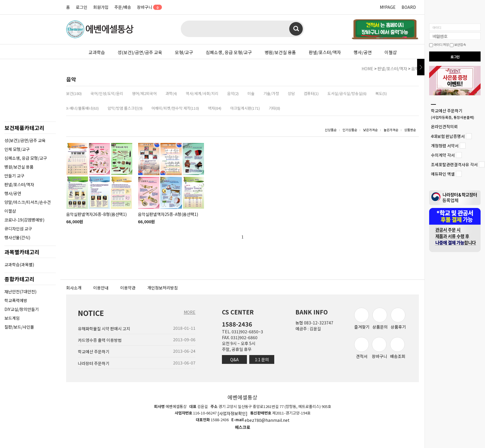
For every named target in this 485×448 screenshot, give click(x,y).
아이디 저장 (439, 44)
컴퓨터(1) (311, 93)
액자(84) (215, 108)
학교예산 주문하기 (453, 114)
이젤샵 (391, 52)
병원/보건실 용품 (280, 52)
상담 (291, 93)
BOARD (409, 7)
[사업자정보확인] (233, 413)
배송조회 (398, 348)
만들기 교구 (14, 176)
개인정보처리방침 (163, 288)
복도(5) (381, 93)
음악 (415, 69)
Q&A (234, 359)
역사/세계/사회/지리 (202, 93)
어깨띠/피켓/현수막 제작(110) (175, 108)
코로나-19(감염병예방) (24, 220)
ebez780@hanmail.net (267, 420)
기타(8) (274, 108)
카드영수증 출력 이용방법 (100, 340)
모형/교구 (184, 52)
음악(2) (233, 93)
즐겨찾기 (362, 319)
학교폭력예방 (16, 300)
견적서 (362, 348)
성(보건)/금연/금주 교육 (140, 52)
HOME (367, 69)
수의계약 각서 (443, 155)
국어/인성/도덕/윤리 (107, 93)
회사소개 (74, 288)
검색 (296, 29)
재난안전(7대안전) (20, 292)
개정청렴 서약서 (445, 146)
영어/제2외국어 (144, 93)
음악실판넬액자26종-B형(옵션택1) (96, 214)
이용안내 (101, 288)
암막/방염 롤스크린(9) (125, 108)
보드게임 (12, 318)
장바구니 (147, 7)
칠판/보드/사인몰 (19, 327)
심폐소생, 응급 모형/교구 (229, 52)
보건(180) (74, 93)
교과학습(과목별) (19, 264)
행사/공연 (363, 52)
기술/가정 (271, 93)
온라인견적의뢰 (444, 127)
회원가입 (101, 7)
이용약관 (128, 288)
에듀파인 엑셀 (443, 174)
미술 (251, 93)
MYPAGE (388, 7)
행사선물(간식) (17, 237)
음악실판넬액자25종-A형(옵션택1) (168, 214)
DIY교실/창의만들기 (22, 309)
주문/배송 (123, 7)
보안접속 (458, 44)
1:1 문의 (262, 359)
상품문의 (380, 319)
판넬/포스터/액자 (325, 52)
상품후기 (398, 319)
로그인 (82, 7)
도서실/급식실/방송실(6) (347, 93)
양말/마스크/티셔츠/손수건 (28, 202)
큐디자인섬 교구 (18, 229)
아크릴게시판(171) (245, 108)
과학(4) (171, 93)
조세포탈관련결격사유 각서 (454, 164)
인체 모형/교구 (17, 149)
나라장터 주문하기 (94, 363)
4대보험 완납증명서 (448, 136)
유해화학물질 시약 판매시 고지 (104, 329)
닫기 (421, 67)
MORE (190, 312)
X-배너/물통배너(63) (82, 108)
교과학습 (97, 52)
